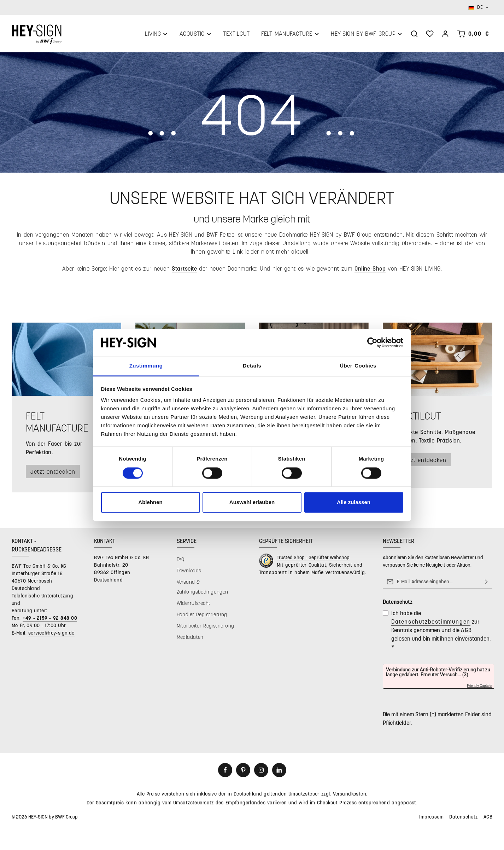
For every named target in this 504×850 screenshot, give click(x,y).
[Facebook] (225, 771)
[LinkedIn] (279, 771)
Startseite (184, 270)
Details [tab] (252, 366)
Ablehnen (150, 502)
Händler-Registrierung (202, 616)
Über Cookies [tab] (358, 366)
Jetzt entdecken (54, 473)
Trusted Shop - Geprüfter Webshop (313, 559)
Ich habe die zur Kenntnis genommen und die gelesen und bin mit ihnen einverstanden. (441, 631)
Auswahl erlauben (252, 502)
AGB (467, 631)
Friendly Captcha (480, 687)
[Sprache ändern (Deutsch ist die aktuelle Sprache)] (478, 7)
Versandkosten (350, 795)
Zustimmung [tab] (146, 366)
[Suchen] (414, 34)
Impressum (431, 818)
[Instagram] (261, 771)
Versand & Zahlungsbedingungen (203, 588)
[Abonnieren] (486, 583)
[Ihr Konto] (445, 34)
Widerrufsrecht (194, 604)
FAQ (181, 560)
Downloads (189, 572)
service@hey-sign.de (51, 634)
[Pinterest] (243, 771)
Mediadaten (190, 638)
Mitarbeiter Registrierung (206, 627)
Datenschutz (464, 818)
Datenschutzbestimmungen (431, 623)
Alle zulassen (354, 502)
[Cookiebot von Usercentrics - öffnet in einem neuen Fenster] (372, 342)
